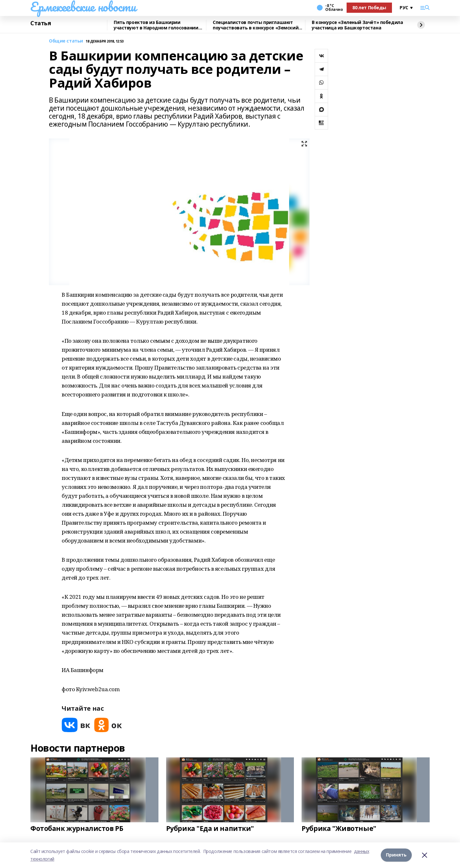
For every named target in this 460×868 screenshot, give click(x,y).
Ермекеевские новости (83, 7)
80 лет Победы (369, 8)
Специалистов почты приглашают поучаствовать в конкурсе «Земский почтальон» (256, 25)
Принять (396, 855)
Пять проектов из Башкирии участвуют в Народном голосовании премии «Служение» (156, 25)
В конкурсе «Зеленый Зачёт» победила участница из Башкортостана (357, 25)
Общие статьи (66, 41)
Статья (41, 23)
